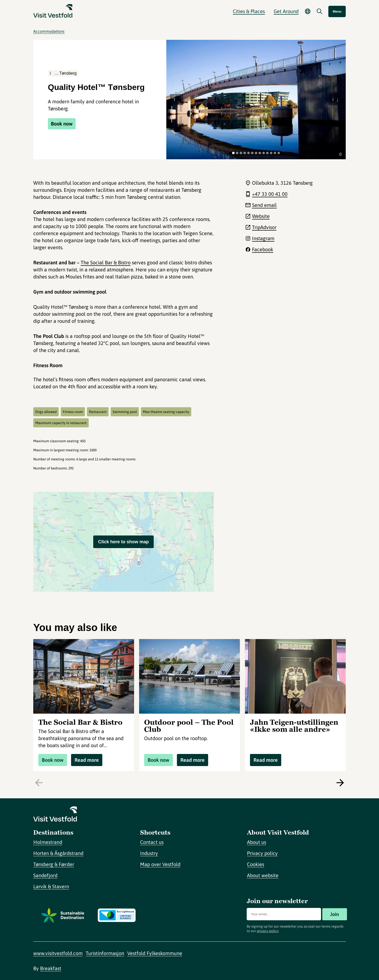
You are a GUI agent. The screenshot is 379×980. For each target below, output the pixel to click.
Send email (264, 205)
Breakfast (51, 968)
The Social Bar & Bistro (106, 262)
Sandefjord (45, 875)
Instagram (263, 238)
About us (257, 842)
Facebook (263, 249)
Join (335, 914)
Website (261, 216)
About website (263, 875)
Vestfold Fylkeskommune (155, 953)
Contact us (152, 842)
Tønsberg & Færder (54, 864)
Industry (149, 853)
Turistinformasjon (105, 953)
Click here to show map (123, 542)
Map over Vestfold (160, 864)
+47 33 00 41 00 (270, 194)
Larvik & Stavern (51, 886)
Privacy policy (262, 853)
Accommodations (49, 31)
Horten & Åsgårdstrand (58, 853)
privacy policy (268, 931)
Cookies (256, 864)
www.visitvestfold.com (58, 953)
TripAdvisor (264, 227)
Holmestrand (48, 842)
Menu (337, 11)
